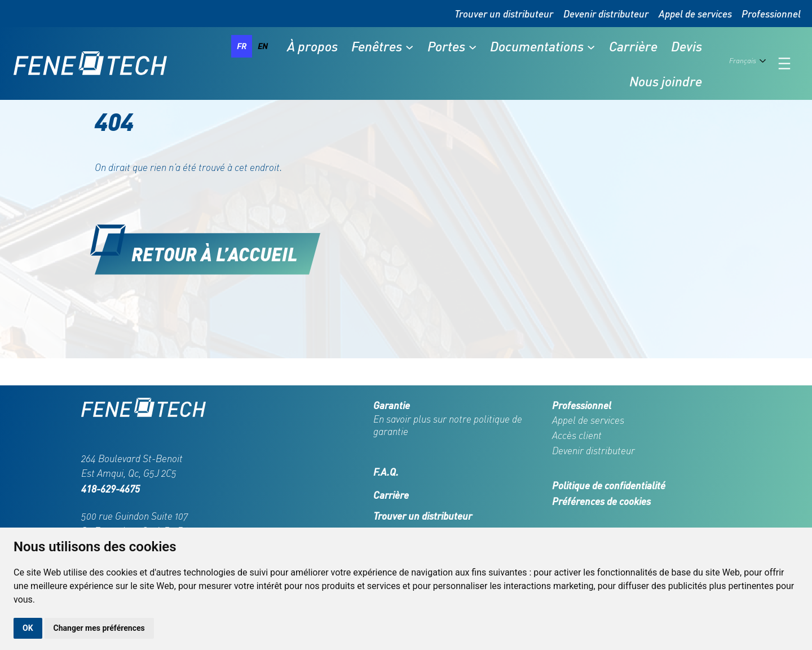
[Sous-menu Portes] (473, 46)
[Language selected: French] (750, 63)
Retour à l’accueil (215, 254)
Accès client (577, 435)
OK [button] (28, 628)
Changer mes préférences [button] (99, 628)
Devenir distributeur (606, 14)
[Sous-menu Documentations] (591, 46)
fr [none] (242, 46)
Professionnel (771, 14)
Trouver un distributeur (504, 14)
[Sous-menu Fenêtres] (409, 46)
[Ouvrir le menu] (784, 63)
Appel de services (695, 14)
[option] (263, 46)
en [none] (263, 46)
